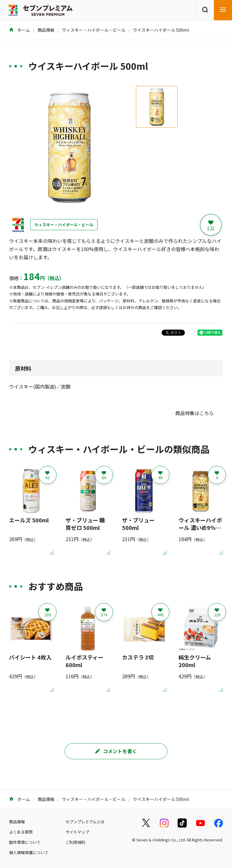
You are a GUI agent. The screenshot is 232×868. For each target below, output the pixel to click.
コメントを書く (116, 751)
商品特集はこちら (195, 413)
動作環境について (25, 842)
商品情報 (46, 30)
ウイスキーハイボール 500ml (161, 30)
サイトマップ (77, 832)
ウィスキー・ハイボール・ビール (94, 30)
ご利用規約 (75, 842)
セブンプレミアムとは (85, 822)
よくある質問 (21, 832)
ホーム (19, 30)
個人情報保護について (29, 852)
